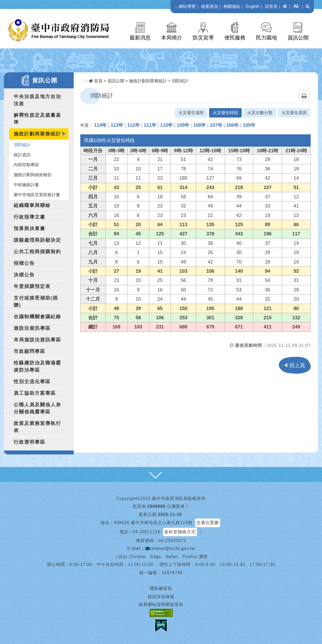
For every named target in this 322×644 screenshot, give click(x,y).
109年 (183, 125)
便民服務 (235, 38)
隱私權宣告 (161, 588)
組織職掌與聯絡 (32, 205)
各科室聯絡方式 (180, 532)
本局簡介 (172, 38)
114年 (100, 125)
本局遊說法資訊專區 (37, 340)
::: (176, 7)
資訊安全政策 (161, 597)
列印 (304, 96)
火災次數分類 (260, 113)
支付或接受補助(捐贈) (36, 301)
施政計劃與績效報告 (33, 175)
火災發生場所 (191, 113)
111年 (150, 125)
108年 (200, 125)
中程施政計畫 (26, 185)
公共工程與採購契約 (37, 252)
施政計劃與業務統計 (37, 134)
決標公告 (24, 275)
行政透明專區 (29, 442)
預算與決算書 (29, 229)
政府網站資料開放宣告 (161, 604)
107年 (216, 125)
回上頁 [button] (297, 365)
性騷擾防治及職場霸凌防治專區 (37, 366)
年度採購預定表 (32, 286)
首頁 (96, 81)
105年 (249, 125)
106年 (232, 125)
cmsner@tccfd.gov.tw (170, 548)
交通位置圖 (208, 523)
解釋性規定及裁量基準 (37, 119)
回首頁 (271, 6)
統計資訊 (22, 155)
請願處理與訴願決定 (37, 240)
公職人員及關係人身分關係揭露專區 (37, 408)
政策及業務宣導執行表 (37, 427)
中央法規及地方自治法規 (37, 100)
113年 (117, 125)
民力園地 (266, 38)
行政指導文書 (29, 217)
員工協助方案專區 (35, 393)
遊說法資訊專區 (32, 328)
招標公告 (24, 263)
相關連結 (232, 6)
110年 (166, 125)
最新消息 (140, 38)
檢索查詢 (210, 6)
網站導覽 (187, 6)
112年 (133, 125)
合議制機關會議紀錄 (37, 317)
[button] (285, 7)
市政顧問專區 (29, 351)
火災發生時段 (225, 113)
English (252, 6)
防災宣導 (203, 38)
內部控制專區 (26, 165)
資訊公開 (298, 38)
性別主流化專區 (32, 382)
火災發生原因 (294, 113)
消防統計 (22, 145)
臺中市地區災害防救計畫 (37, 195)
